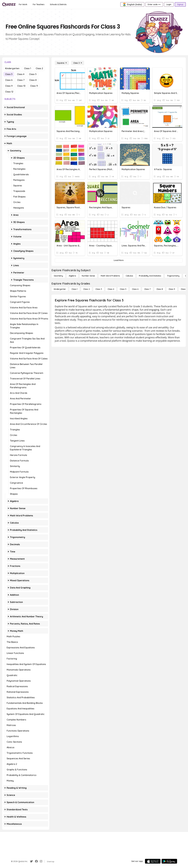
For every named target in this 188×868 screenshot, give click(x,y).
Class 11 (34, 86)
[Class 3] (78, 63)
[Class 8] (160, 289)
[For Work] (23, 4)
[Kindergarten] (60, 289)
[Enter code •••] (154, 4)
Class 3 (9, 74)
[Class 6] (135, 289)
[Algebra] (72, 276)
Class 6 (9, 80)
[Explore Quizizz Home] (9, 4)
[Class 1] (74, 289)
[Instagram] (41, 861)
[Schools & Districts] (58, 4)
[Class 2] (86, 289)
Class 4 (21, 74)
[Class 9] (172, 289)
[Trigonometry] (173, 276)
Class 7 (21, 80)
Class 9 (9, 86)
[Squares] (62, 63)
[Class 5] (123, 289)
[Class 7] (147, 289)
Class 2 (39, 68)
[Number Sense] (88, 276)
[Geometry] (58, 276)
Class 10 (21, 86)
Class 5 (33, 74)
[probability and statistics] (150, 276)
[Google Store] (169, 861)
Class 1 (28, 68)
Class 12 (9, 92)
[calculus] (129, 276)
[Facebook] (36, 861)
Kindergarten (12, 68)
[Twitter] (31, 861)
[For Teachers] (39, 4)
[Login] (169, 4)
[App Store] (153, 861)
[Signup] (180, 4)
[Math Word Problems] (110, 276)
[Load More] (119, 260)
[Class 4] (111, 289)
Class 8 (33, 80)
